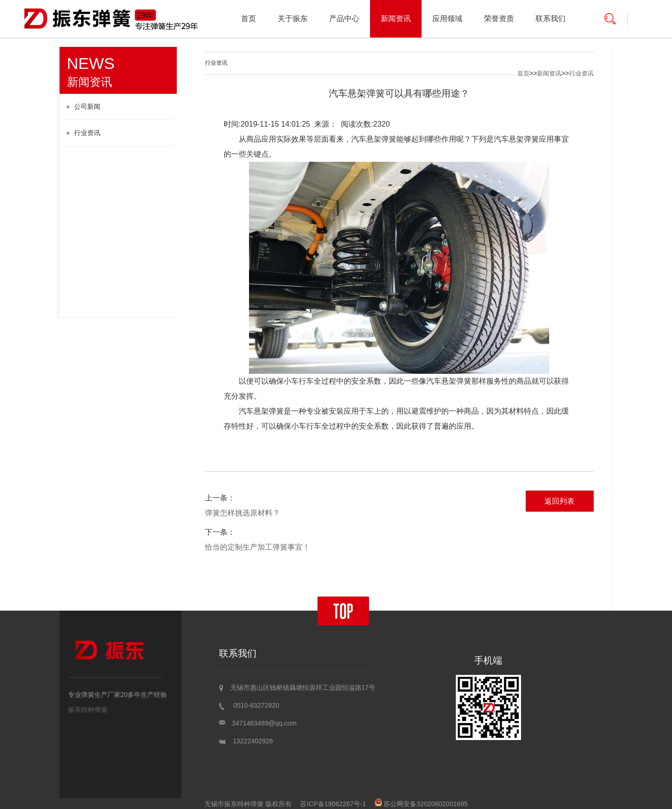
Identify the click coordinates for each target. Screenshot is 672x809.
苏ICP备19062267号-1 (333, 804)
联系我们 (551, 19)
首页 (249, 19)
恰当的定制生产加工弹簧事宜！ (257, 547)
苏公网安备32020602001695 (421, 804)
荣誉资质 (499, 19)
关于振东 (293, 19)
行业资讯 (83, 133)
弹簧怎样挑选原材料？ (242, 513)
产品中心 (344, 19)
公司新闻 (83, 106)
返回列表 (559, 501)
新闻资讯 (396, 19)
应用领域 (447, 19)
